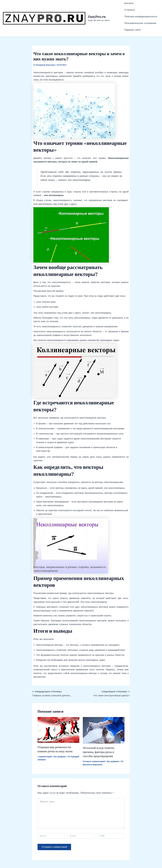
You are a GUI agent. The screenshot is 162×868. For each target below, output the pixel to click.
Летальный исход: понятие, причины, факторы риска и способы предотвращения (99, 737)
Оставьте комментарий (94, 746)
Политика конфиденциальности (141, 9)
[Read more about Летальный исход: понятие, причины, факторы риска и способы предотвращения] (104, 715)
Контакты (129, 2)
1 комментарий (45, 742)
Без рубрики (60, 742)
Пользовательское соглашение (140, 13)
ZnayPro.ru (97, 9)
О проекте (130, 5)
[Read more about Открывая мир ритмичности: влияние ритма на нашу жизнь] (58, 715)
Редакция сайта (132, 16)
